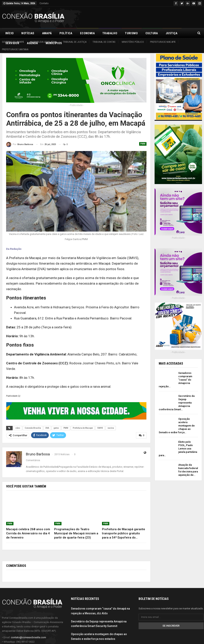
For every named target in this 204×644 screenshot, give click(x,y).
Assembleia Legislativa (43, 42)
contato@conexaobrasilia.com (28, 637)
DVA (47, 428)
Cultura (152, 33)
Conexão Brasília (33, 428)
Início (9, 33)
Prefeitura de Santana (15, 49)
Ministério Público (133, 42)
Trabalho (110, 33)
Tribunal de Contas (104, 42)
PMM (143, 144)
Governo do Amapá (13, 42)
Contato (44, 3)
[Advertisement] (156, 17)
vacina (111, 428)
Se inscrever (171, 626)
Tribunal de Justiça (75, 42)
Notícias (28, 33)
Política (66, 33)
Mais (169, 33)
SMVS (100, 428)
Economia (87, 33)
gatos (56, 428)
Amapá (47, 33)
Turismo (131, 33)
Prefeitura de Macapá (163, 42)
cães (18, 428)
